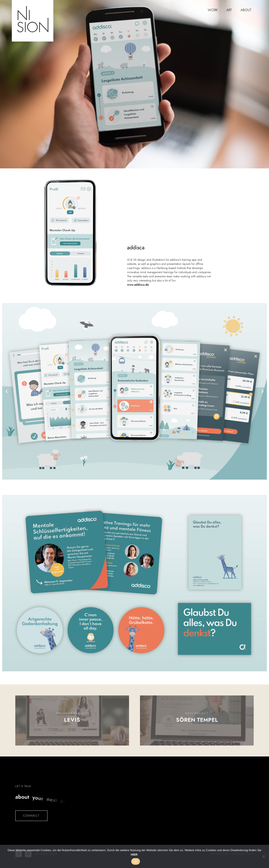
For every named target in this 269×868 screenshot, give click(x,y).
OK (135, 862)
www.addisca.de (138, 285)
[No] (264, 856)
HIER (134, 855)
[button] (7, 391)
